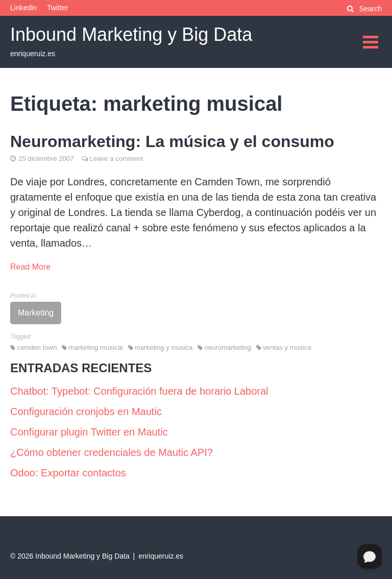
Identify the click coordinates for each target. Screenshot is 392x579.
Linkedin (23, 8)
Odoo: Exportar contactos (68, 473)
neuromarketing (228, 347)
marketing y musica (164, 347)
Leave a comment (117, 159)
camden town (37, 347)
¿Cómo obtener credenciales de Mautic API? (112, 452)
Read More (30, 267)
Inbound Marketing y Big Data (131, 34)
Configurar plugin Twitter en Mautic (89, 432)
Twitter (57, 8)
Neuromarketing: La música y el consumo (172, 141)
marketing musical (95, 347)
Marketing (36, 313)
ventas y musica (287, 347)
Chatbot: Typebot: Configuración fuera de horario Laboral (139, 391)
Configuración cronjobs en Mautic (86, 412)
